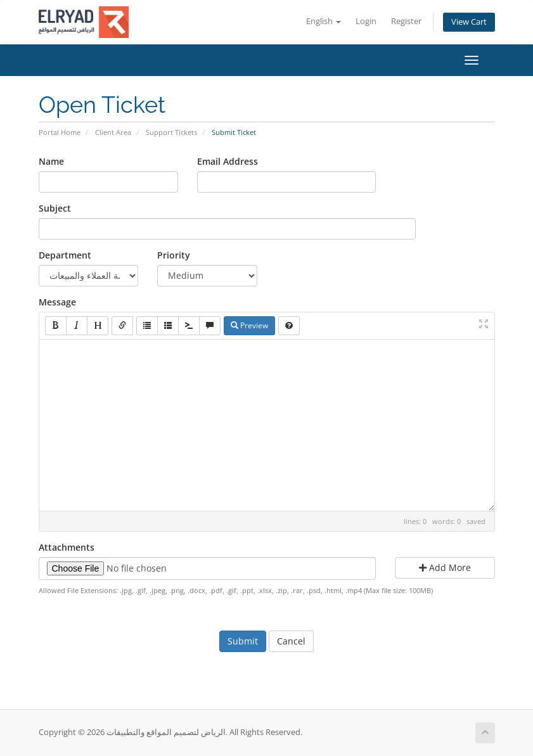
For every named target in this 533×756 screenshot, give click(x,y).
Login (366, 21)
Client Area (113, 132)
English (324, 21)
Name (51, 161)
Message (57, 302)
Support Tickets (171, 132)
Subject (55, 208)
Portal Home (60, 132)
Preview (249, 325)
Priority (174, 255)
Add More (445, 567)
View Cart (469, 22)
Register (406, 21)
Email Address (228, 161)
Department (65, 255)
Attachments (67, 547)
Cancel (291, 641)
